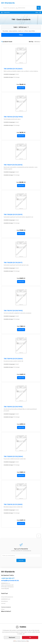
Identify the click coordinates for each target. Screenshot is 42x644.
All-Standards (8, 3)
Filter (21, 35)
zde (28, 641)
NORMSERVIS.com (6, 599)
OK (30, 637)
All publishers (5, 601)
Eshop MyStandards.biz (7, 597)
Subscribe (21, 560)
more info (21, 88)
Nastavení (12, 637)
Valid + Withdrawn (20, 27)
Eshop (3, 609)
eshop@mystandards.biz (10, 580)
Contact (3, 603)
